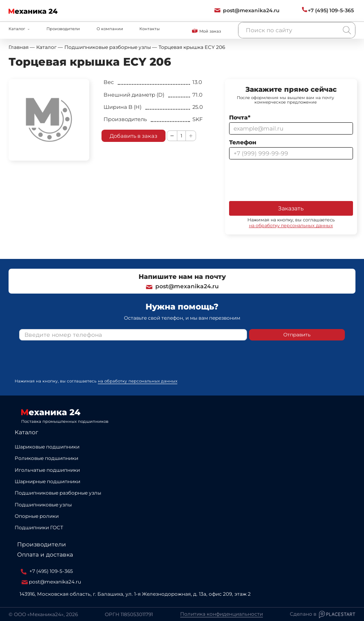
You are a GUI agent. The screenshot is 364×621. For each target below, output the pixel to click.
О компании (110, 29)
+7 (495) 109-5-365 (47, 571)
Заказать (291, 208)
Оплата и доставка (45, 555)
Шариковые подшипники (47, 447)
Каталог (26, 432)
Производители (63, 29)
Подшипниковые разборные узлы (58, 493)
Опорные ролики (37, 516)
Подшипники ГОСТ (39, 527)
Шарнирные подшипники (47, 481)
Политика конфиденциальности (222, 614)
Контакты (150, 29)
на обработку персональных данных (291, 225)
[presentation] (291, 179)
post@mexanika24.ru (182, 286)
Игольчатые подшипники (47, 470)
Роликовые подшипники (46, 458)
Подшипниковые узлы (43, 505)
